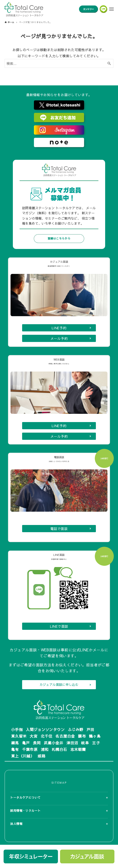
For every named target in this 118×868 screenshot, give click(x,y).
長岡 (37, 743)
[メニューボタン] (111, 9)
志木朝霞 (78, 749)
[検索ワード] (59, 63)
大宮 (34, 736)
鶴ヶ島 (95, 736)
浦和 (45, 749)
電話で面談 (59, 524)
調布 (82, 736)
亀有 (15, 749)
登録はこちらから (59, 221)
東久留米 (19, 736)
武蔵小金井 (54, 743)
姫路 (41, 756)
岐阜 (85, 743)
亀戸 (26, 743)
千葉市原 (30, 749)
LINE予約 (59, 315)
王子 (96, 743)
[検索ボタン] (109, 63)
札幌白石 (59, 749)
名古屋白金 (65, 736)
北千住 (46, 736)
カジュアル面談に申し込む (59, 685)
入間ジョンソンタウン (45, 729)
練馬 (15, 743)
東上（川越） (23, 756)
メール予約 (59, 325)
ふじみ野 (76, 729)
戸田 (91, 729)
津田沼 (72, 743)
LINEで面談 (59, 626)
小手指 (17, 729)
